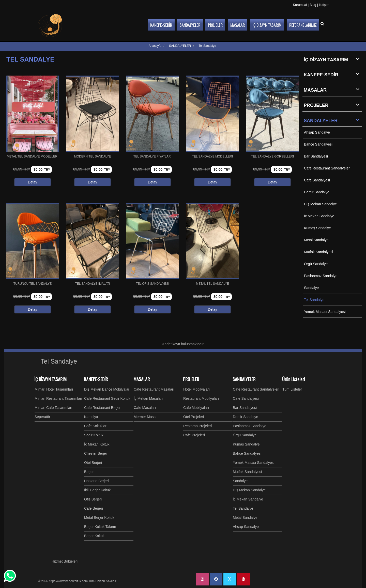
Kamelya (91, 417)
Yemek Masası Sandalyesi (325, 312)
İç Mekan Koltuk (97, 444)
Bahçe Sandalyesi (318, 144)
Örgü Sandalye (316, 264)
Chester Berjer (96, 453)
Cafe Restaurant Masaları (154, 389)
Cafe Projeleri (194, 435)
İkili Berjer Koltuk (97, 490)
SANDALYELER (333, 120)
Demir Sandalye (317, 192)
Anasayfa (155, 46)
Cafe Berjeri (94, 508)
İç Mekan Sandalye (319, 216)
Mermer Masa (145, 417)
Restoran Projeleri (197, 426)
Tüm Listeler (292, 389)
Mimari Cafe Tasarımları (53, 408)
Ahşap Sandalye (317, 132)
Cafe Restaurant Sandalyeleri (327, 168)
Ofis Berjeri (93, 499)
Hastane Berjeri (96, 481)
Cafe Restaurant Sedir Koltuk (107, 398)
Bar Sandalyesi (316, 156)
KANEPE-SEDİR (333, 75)
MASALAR (333, 90)
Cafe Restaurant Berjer (102, 408)
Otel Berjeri (93, 463)
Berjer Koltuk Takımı (100, 527)
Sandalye (311, 288)
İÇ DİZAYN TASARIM (333, 60)
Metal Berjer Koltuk (99, 518)
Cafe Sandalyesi (317, 180)
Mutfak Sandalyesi (318, 252)
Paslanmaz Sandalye (321, 276)
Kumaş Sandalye (317, 228)
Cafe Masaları (145, 408)
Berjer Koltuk (94, 536)
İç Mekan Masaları (148, 398)
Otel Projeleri (194, 417)
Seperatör (42, 417)
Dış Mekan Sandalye (320, 204)
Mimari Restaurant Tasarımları (58, 398)
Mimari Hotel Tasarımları (54, 389)
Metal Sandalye (316, 240)
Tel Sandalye (314, 300)
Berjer (89, 472)
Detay (33, 182)
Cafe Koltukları (96, 426)
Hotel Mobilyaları (196, 389)
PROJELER (333, 105)
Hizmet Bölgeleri (65, 561)
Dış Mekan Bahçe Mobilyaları (107, 389)
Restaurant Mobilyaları (201, 398)
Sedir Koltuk (94, 435)
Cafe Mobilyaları (196, 408)
